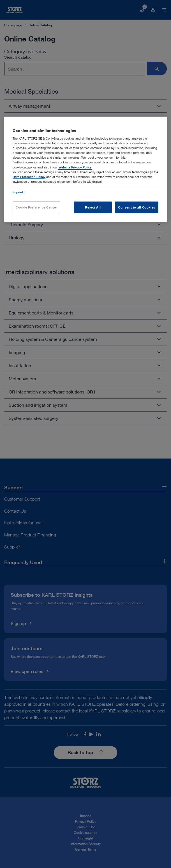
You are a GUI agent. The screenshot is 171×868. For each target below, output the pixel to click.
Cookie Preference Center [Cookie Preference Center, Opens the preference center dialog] (36, 207)
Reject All (93, 207)
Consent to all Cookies (137, 207)
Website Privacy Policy (75, 167)
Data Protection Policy (29, 177)
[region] (85, 169)
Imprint (18, 192)
